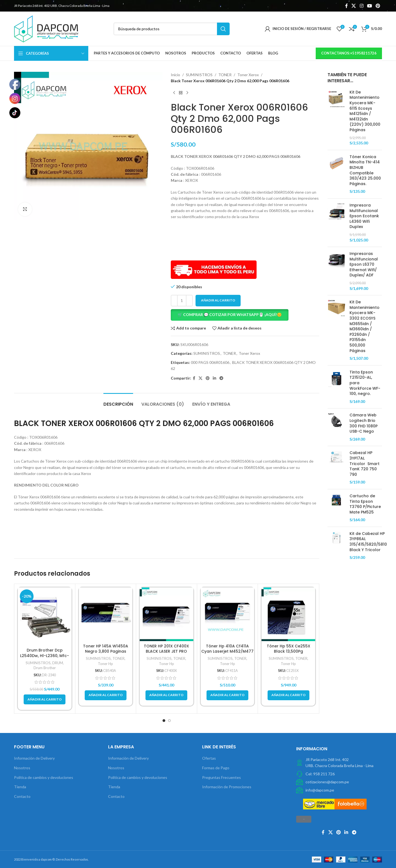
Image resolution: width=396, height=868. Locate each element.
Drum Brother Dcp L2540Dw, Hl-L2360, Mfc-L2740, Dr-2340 (45, 656)
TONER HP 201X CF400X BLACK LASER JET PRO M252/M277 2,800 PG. (166, 651)
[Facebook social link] (346, 6)
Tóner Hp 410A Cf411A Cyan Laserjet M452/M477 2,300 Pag (227, 651)
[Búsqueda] (172, 29)
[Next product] (187, 93)
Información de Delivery (34, 758)
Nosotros (22, 768)
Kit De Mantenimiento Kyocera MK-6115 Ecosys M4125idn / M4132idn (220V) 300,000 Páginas (365, 111)
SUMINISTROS (199, 75)
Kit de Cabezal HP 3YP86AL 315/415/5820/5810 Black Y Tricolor (368, 542)
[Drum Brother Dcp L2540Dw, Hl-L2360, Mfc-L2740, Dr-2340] (45, 616)
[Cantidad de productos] (182, 301)
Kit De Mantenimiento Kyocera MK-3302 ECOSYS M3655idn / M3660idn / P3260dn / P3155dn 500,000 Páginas (365, 326)
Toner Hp (105, 664)
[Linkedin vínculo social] (215, 378)
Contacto (22, 796)
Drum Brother (45, 668)
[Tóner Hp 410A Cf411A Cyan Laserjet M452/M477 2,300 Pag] (228, 614)
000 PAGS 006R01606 (210, 362)
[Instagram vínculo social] (361, 6)
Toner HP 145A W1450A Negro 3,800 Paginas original (106, 651)
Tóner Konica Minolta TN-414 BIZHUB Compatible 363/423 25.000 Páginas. (365, 170)
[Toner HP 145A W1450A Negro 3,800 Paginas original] (106, 614)
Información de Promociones (227, 787)
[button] (245, 315)
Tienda (20, 787)
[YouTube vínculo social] (369, 6)
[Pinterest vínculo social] (378, 6)
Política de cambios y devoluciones (44, 777)
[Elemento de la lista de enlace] (339, 774)
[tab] (118, 401)
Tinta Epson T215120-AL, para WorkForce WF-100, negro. (365, 383)
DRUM (58, 663)
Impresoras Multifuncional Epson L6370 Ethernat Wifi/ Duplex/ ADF (364, 264)
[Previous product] (174, 93)
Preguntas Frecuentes (222, 777)
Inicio (175, 75)
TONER (225, 75)
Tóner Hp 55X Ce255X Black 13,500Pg (288, 649)
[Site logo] (46, 28)
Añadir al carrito (218, 300)
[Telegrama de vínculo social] (221, 378)
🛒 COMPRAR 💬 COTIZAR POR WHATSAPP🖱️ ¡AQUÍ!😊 (230, 314)
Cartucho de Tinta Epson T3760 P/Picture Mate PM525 (365, 504)
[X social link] (354, 6)
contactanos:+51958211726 (349, 53)
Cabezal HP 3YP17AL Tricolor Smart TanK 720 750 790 (365, 464)
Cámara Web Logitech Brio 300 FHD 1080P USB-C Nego (364, 423)
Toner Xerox (248, 75)
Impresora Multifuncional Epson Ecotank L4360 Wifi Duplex (364, 216)
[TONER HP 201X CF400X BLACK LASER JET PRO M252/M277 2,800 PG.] (167, 614)
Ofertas (209, 758)
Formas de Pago (216, 768)
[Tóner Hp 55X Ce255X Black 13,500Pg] (288, 614)
